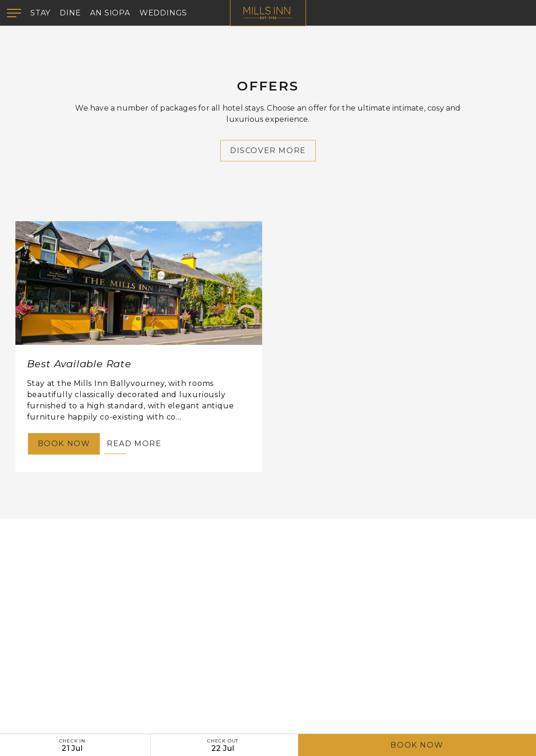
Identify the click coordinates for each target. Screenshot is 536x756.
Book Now (417, 745)
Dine (70, 13)
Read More (134, 444)
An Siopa (110, 13)
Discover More (268, 154)
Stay (40, 13)
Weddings (163, 13)
